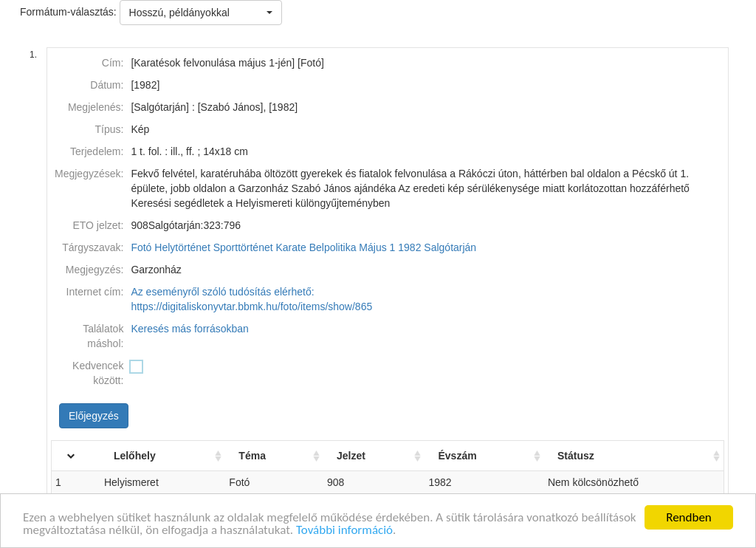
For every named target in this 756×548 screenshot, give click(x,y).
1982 (409, 247)
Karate (291, 247)
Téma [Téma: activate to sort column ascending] (252, 456)
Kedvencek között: (98, 373)
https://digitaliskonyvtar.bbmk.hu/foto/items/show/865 (251, 306)
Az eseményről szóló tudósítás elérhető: (222, 292)
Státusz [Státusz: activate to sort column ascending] (576, 456)
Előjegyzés (94, 416)
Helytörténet (182, 247)
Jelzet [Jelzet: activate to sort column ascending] (351, 456)
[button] (201, 13)
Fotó (141, 247)
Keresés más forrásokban (190, 329)
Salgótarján (450, 247)
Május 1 (377, 247)
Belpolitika (333, 247)
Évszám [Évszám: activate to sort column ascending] (457, 456)
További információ (344, 531)
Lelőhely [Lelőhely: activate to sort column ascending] (135, 456)
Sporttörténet (243, 247)
